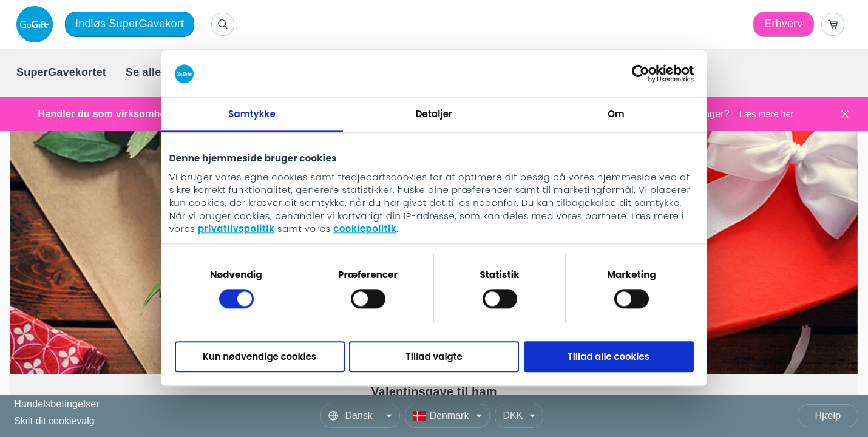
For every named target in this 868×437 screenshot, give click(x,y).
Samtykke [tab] (252, 114)
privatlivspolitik (236, 229)
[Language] (360, 416)
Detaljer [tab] (434, 114)
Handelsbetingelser (57, 405)
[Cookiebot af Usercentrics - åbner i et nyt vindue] (641, 74)
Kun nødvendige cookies (259, 357)
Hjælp (828, 415)
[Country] (447, 416)
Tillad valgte (434, 357)
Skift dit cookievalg (54, 421)
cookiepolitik (365, 229)
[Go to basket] (833, 24)
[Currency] (519, 416)
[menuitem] (61, 73)
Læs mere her (767, 114)
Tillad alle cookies (609, 357)
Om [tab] (616, 114)
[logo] (37, 24)
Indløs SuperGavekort (130, 24)
